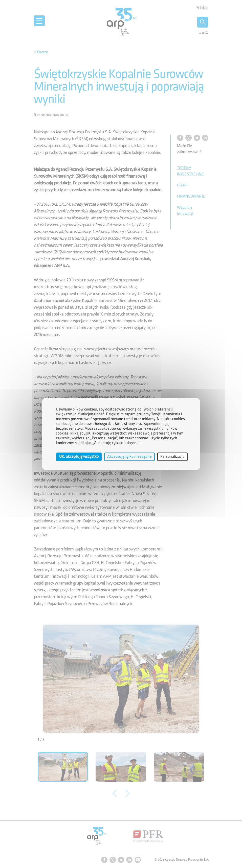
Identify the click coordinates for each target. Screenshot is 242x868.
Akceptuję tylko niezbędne (129, 457)
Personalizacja (172, 457)
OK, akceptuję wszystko (79, 457)
